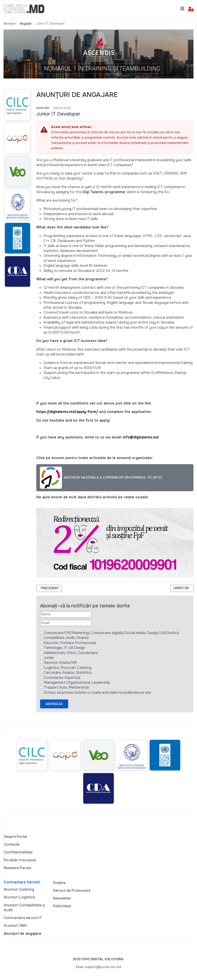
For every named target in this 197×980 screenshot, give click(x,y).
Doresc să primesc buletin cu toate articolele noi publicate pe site (97, 692)
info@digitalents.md (141, 437)
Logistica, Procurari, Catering (68, 668)
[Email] (66, 623)
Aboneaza (54, 704)
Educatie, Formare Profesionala (70, 643)
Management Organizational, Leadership (77, 682)
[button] (191, 9)
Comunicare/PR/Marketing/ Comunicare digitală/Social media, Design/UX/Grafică (111, 633)
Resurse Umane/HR (60, 663)
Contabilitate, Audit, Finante (66, 638)
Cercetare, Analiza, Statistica (68, 673)
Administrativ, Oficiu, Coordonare (71, 653)
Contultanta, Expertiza (62, 678)
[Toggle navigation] (182, 9)
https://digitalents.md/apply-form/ (67, 412)
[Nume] (66, 614)
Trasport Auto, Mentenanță (66, 687)
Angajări (43, 108)
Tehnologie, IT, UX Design (65, 648)
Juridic (49, 658)
